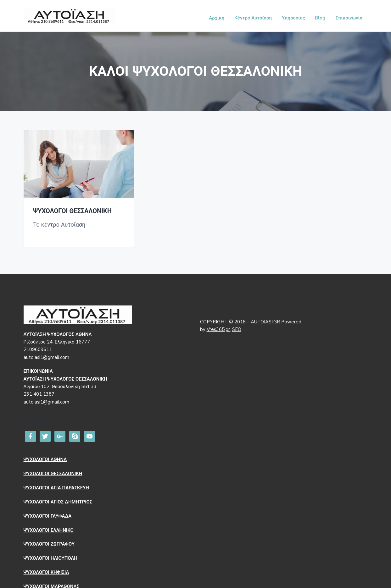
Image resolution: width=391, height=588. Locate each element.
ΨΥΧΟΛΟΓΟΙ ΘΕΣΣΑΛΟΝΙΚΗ (73, 210)
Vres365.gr (218, 328)
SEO (237, 328)
